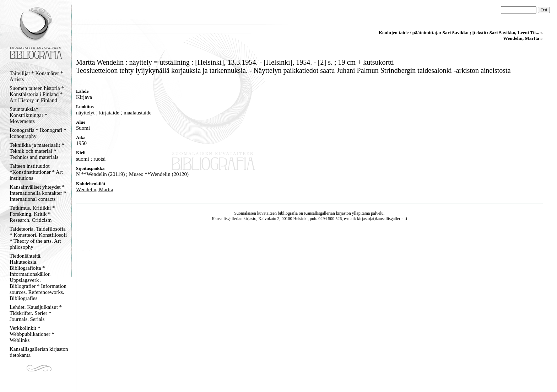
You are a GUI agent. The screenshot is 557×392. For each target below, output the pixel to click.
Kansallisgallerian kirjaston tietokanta (39, 352)
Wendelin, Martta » (523, 38)
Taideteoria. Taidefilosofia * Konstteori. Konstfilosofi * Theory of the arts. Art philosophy (38, 238)
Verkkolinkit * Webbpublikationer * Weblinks (32, 334)
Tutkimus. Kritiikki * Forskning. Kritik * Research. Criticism (32, 214)
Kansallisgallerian (320, 213)
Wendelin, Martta (95, 189)
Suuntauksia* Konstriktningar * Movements (28, 115)
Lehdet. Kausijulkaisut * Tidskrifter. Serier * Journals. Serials (36, 313)
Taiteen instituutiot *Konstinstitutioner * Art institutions (36, 172)
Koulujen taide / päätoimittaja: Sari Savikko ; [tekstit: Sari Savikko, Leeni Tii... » (461, 33)
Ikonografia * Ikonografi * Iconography (38, 133)
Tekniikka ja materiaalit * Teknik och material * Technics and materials (37, 151)
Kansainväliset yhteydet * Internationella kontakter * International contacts (38, 193)
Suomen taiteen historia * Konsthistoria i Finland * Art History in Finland (37, 94)
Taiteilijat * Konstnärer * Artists (36, 76)
